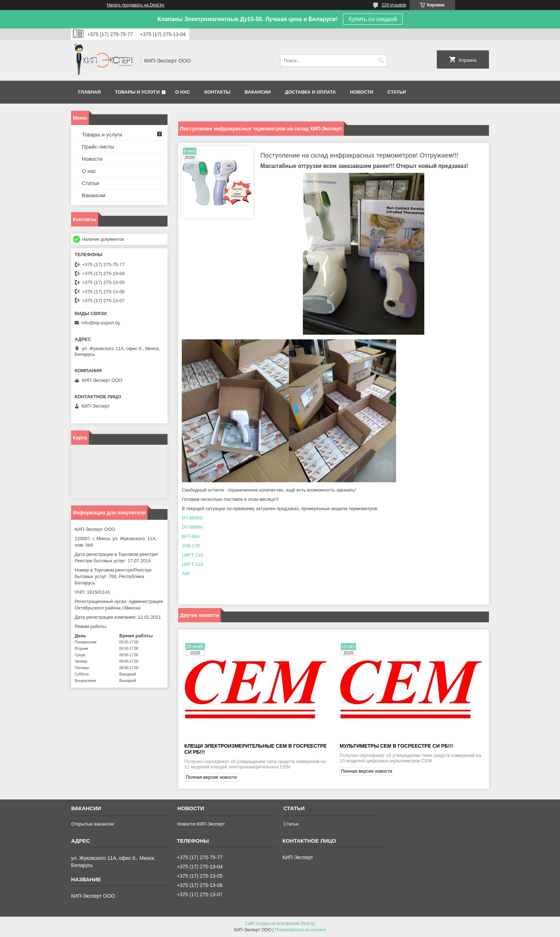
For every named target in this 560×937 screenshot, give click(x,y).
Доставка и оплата (310, 92)
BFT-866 (191, 536)
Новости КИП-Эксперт (201, 824)
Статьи (397, 92)
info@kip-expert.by (101, 323)
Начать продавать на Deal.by (136, 5)
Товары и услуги (137, 92)
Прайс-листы (98, 147)
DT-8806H (192, 527)
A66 (186, 574)
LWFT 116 (192, 564)
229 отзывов (394, 5)
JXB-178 (191, 546)
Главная (89, 92)
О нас (183, 92)
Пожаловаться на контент (301, 930)
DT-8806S (192, 518)
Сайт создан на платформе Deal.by (280, 924)
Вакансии (258, 92)
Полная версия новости (211, 777)
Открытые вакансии (92, 824)
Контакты (217, 92)
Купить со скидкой (373, 19)
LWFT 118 (192, 555)
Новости (362, 92)
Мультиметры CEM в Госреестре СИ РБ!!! (396, 746)
